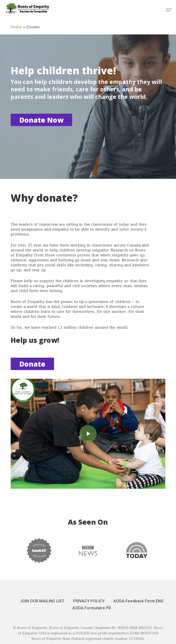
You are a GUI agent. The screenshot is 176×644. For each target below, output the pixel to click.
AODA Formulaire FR (92, 608)
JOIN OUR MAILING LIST (42, 601)
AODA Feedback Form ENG (138, 601)
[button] (169, 10)
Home (16, 27)
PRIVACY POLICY (89, 601)
